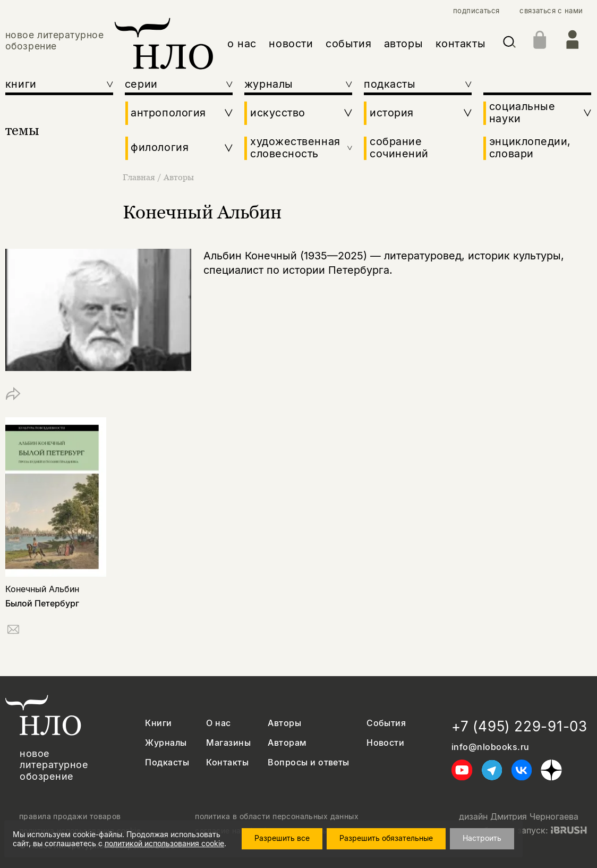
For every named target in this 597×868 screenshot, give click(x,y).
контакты (461, 44)
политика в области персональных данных (277, 816)
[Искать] (509, 44)
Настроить (482, 838)
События (386, 723)
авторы (404, 44)
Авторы (179, 177)
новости (291, 44)
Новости (385, 743)
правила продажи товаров (70, 816)
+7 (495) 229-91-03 (519, 726)
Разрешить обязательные (386, 838)
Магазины (228, 743)
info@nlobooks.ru (491, 747)
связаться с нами (551, 11)
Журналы (166, 743)
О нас (218, 723)
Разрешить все (282, 838)
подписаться (476, 11)
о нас (242, 44)
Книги (158, 723)
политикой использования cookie (164, 843)
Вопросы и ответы (309, 762)
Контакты (227, 762)
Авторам (287, 743)
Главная (140, 177)
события (348, 44)
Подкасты (167, 762)
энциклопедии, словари (530, 148)
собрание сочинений (399, 148)
